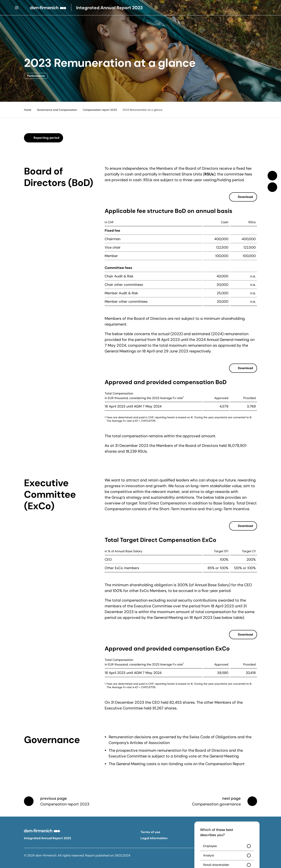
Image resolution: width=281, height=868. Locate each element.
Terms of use (150, 832)
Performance (36, 76)
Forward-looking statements (221, 838)
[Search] (264, 8)
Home (28, 110)
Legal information (154, 838)
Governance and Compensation (57, 110)
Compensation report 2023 (100, 110)
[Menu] (17, 8)
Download (245, 197)
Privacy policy (210, 832)
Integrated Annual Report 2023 (48, 838)
